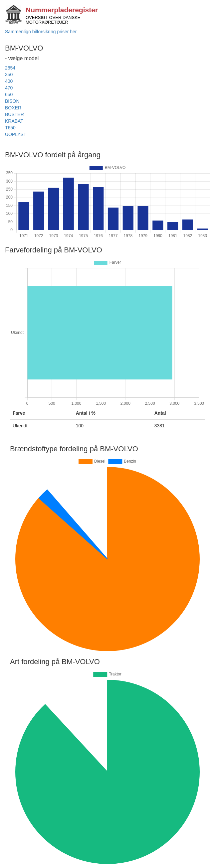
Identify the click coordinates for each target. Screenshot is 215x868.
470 (9, 88)
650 (9, 94)
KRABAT (14, 121)
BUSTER (14, 114)
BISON (12, 101)
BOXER (13, 108)
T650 (10, 128)
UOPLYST (16, 134)
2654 (10, 68)
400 (9, 81)
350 (9, 74)
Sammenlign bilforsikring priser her (41, 32)
